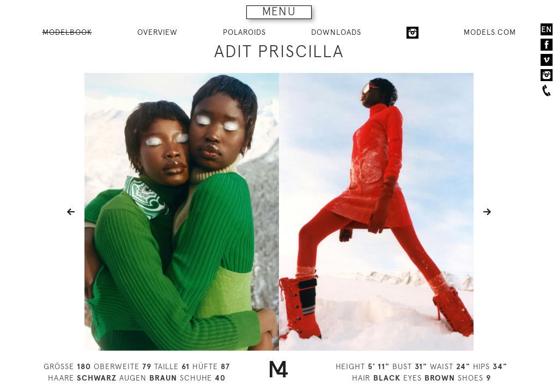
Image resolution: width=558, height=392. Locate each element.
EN (547, 29)
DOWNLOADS (336, 32)
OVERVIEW (157, 32)
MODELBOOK (67, 32)
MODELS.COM (490, 32)
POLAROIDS (244, 32)
